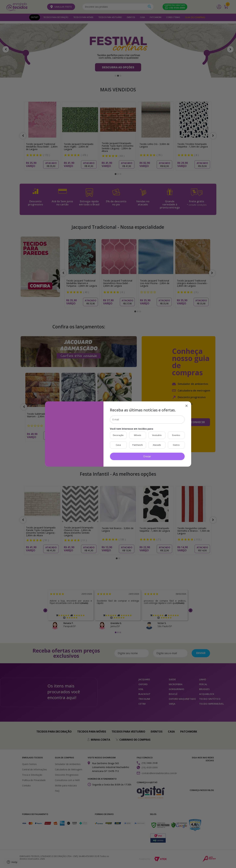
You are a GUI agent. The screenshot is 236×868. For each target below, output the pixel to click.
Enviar (147, 456)
